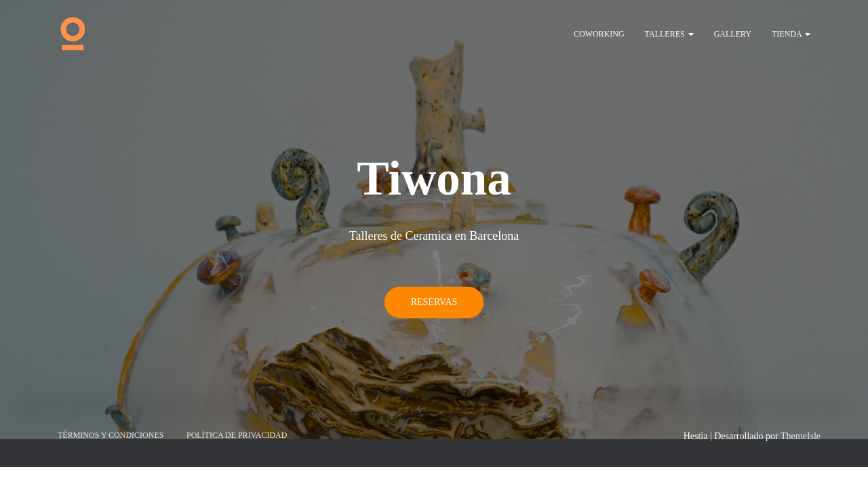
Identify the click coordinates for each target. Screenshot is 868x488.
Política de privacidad (237, 304)
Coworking (599, 34)
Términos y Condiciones (111, 304)
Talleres (669, 34)
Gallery (733, 34)
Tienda (791, 34)
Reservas (434, 225)
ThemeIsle (801, 305)
